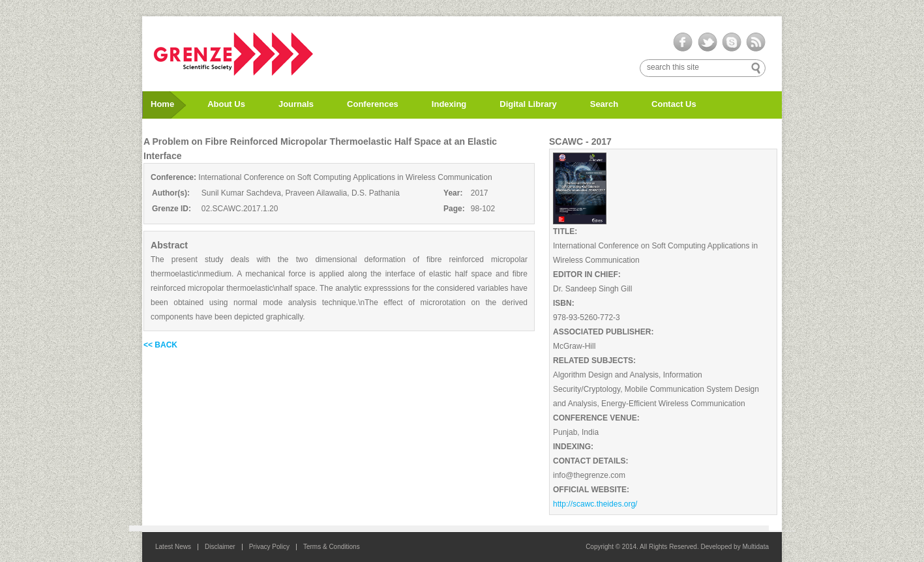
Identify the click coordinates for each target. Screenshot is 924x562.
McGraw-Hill (574, 346)
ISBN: (564, 303)
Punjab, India (576, 432)
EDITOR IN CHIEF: (587, 274)
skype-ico (731, 42)
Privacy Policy (269, 547)
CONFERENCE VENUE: (596, 418)
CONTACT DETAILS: (591, 461)
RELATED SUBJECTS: (594, 361)
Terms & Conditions (332, 547)
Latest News (173, 547)
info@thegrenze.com (589, 475)
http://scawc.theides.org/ (595, 504)
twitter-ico (707, 42)
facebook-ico (683, 42)
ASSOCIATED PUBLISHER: (603, 332)
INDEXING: (573, 447)
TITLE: (565, 231)
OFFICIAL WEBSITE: (591, 490)
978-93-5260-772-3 (587, 318)
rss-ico (755, 42)
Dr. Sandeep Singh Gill (592, 289)
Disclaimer (220, 547)
